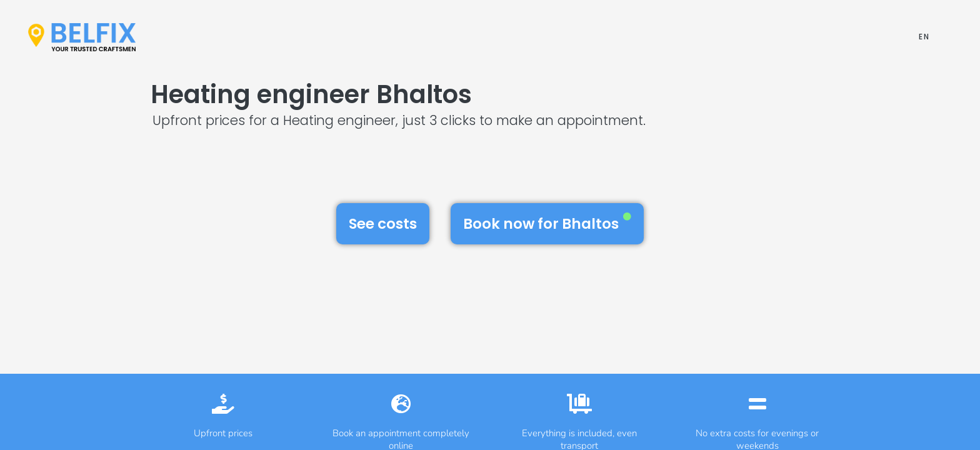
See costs (383, 224)
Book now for (547, 223)
